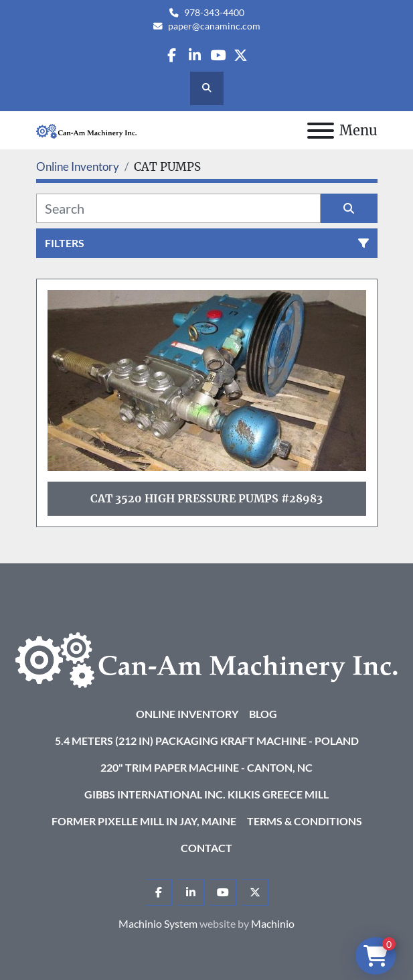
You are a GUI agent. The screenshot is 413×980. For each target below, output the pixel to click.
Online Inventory (187, 714)
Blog (263, 714)
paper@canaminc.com (214, 26)
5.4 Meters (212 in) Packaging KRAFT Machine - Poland (207, 741)
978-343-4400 (214, 13)
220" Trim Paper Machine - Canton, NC (206, 767)
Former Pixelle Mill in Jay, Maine (144, 821)
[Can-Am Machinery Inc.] (206, 659)
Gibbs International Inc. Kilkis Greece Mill (206, 794)
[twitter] (241, 55)
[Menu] (321, 131)
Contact (206, 848)
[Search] (178, 208)
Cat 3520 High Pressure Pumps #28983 (206, 498)
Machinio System (158, 923)
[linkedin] (194, 55)
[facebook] (172, 55)
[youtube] (218, 55)
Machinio (273, 923)
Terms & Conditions (305, 821)
